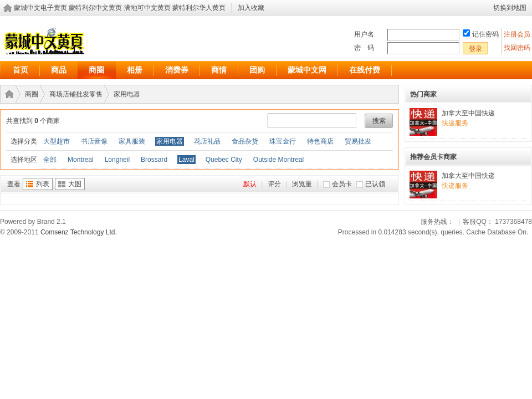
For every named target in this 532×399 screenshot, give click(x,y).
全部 (50, 160)
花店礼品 (207, 141)
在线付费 (365, 70)
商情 (219, 70)
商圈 (96, 70)
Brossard (154, 160)
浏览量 (302, 184)
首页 (21, 70)
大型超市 (57, 141)
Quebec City (224, 160)
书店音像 (94, 141)
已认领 (375, 184)
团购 (257, 70)
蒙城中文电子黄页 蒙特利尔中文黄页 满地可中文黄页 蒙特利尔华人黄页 (120, 8)
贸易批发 (358, 141)
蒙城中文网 (307, 70)
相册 (135, 70)
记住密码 (485, 34)
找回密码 (517, 48)
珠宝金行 (283, 141)
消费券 (177, 70)
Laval (186, 160)
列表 (43, 184)
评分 (274, 184)
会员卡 (342, 184)
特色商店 (320, 141)
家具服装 (132, 141)
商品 (59, 70)
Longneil (117, 160)
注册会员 (518, 34)
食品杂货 (245, 141)
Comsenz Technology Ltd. (79, 232)
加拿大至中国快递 (468, 113)
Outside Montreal (278, 160)
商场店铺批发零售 (76, 94)
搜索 (379, 121)
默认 (250, 184)
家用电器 (127, 94)
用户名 (364, 34)
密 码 (364, 48)
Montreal (81, 160)
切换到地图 (510, 8)
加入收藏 (251, 8)
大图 (75, 184)
